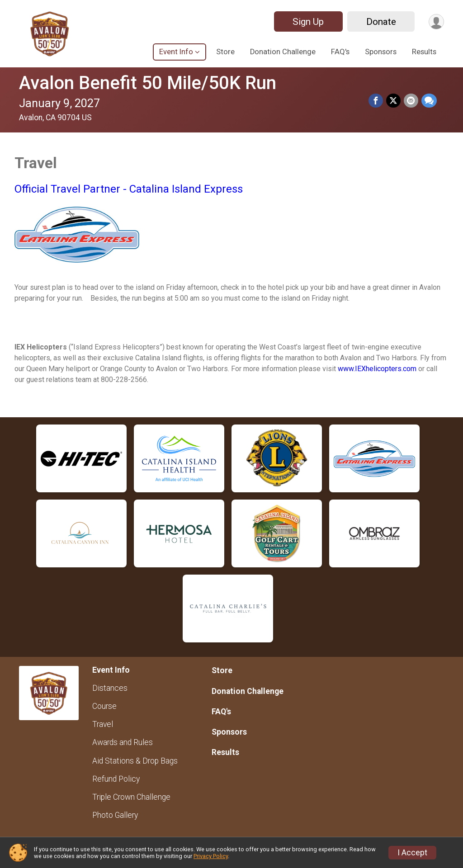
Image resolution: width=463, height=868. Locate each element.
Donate (380, 22)
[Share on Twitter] (394, 101)
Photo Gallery (115, 815)
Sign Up (307, 22)
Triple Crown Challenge (131, 797)
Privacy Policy (211, 856)
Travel (103, 724)
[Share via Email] (411, 101)
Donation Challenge (283, 52)
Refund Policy (116, 779)
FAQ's (340, 52)
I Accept (412, 853)
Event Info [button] (176, 52)
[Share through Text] (429, 101)
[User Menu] (436, 21)
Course (104, 706)
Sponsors (381, 52)
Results (424, 52)
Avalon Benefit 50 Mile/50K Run (148, 83)
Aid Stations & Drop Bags (135, 761)
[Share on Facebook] (377, 101)
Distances (110, 688)
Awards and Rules (123, 742)
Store (225, 52)
